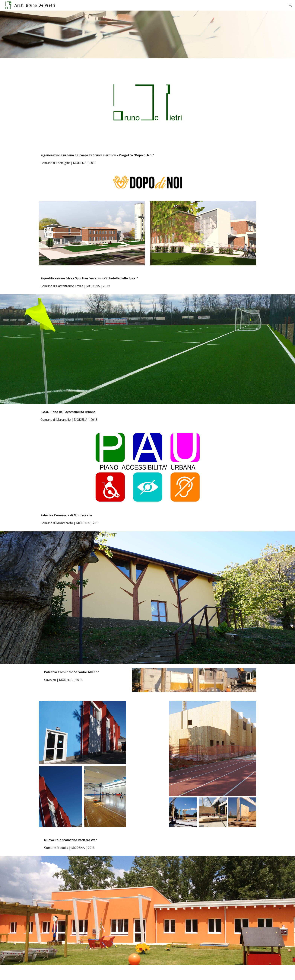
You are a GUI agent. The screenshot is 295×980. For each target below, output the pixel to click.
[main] (147, 159)
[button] (290, 5)
